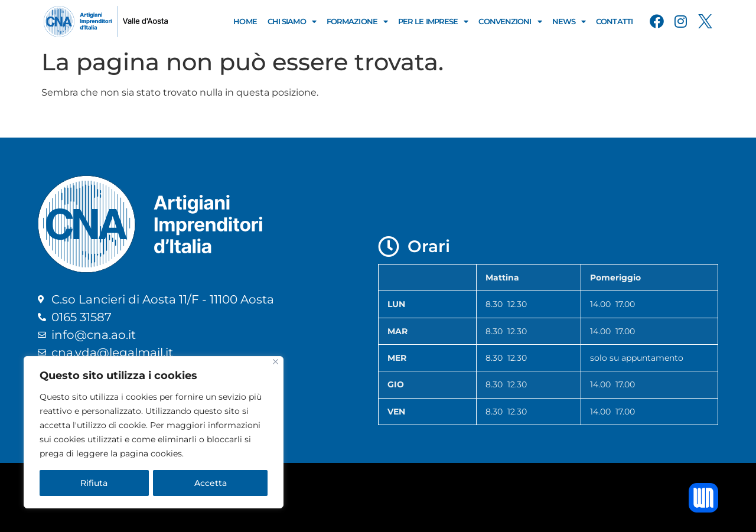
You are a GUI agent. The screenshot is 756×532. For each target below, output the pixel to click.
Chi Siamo (292, 22)
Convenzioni (510, 22)
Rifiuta (94, 483)
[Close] (276, 362)
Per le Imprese (433, 22)
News (569, 22)
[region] (154, 432)
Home (245, 21)
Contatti (614, 21)
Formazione (357, 22)
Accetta (211, 483)
